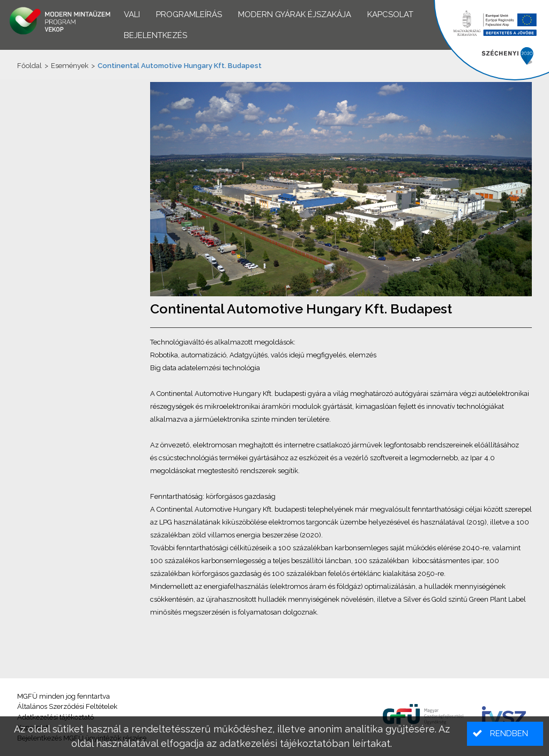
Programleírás (189, 14)
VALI (132, 14)
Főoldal (29, 66)
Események (70, 66)
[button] (505, 734)
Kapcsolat (390, 14)
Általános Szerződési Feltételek (67, 706)
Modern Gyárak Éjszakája (295, 14)
